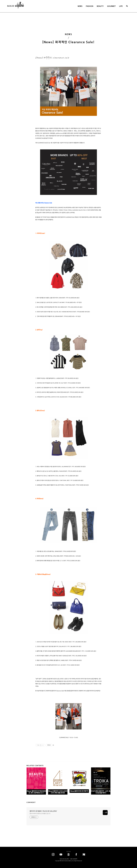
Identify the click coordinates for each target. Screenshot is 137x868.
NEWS (80, 6)
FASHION (90, 6)
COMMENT (31, 802)
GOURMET (111, 6)
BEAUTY (100, 6)
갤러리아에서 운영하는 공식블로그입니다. (40, 813)
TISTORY (68, 852)
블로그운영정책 (74, 859)
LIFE (121, 6)
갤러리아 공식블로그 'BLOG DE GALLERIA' (43, 811)
